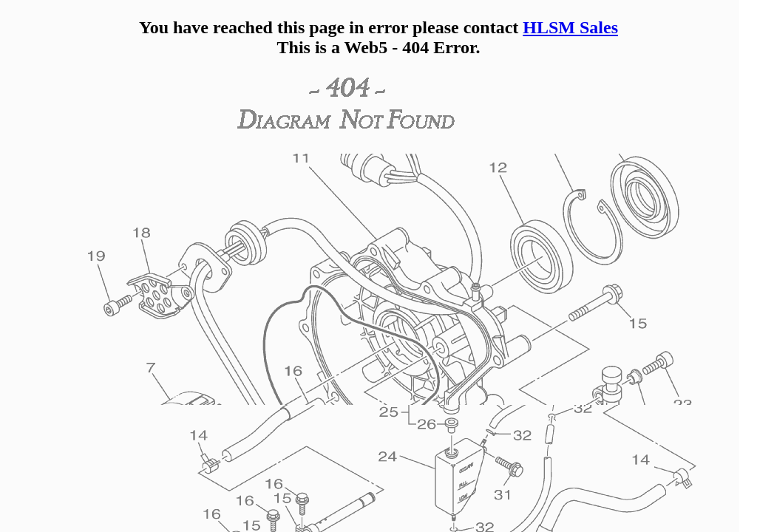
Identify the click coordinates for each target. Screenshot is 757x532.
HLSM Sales (570, 27)
